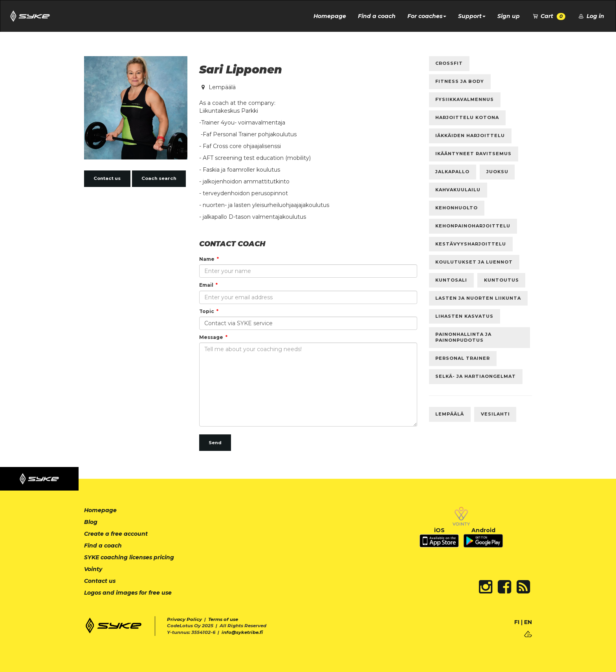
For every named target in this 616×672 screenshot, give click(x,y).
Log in (591, 16)
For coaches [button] (427, 16)
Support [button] (472, 16)
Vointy (93, 569)
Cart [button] (549, 16)
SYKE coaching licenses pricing (129, 557)
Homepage (330, 16)
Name (207, 259)
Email (206, 285)
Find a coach (377, 16)
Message (211, 337)
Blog (91, 522)
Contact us (107, 178)
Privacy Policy (184, 619)
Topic (207, 311)
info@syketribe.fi (242, 632)
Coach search (159, 178)
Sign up (509, 16)
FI (517, 622)
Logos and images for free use (128, 593)
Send (215, 443)
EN (528, 622)
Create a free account (116, 534)
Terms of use (223, 619)
